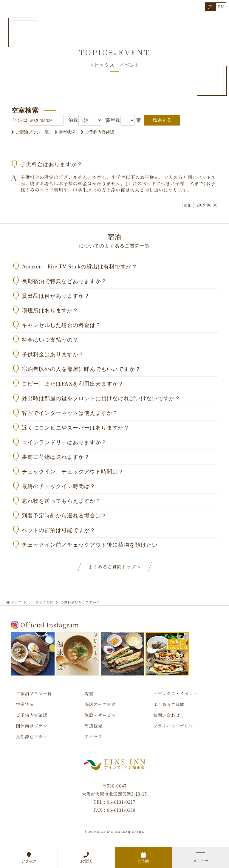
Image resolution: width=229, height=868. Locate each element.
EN (221, 7)
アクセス (29, 858)
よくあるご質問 (41, 602)
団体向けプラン (31, 726)
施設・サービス (100, 715)
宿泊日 (20, 120)
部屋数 (113, 120)
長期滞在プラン (31, 736)
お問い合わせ (167, 715)
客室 (89, 693)
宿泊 (188, 205)
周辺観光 (94, 726)
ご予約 (143, 858)
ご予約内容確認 (100, 132)
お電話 (86, 858)
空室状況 (67, 132)
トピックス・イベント (175, 693)
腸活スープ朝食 (100, 704)
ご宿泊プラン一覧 (32, 132)
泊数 (73, 120)
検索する (162, 120)
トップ (16, 602)
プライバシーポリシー (175, 726)
